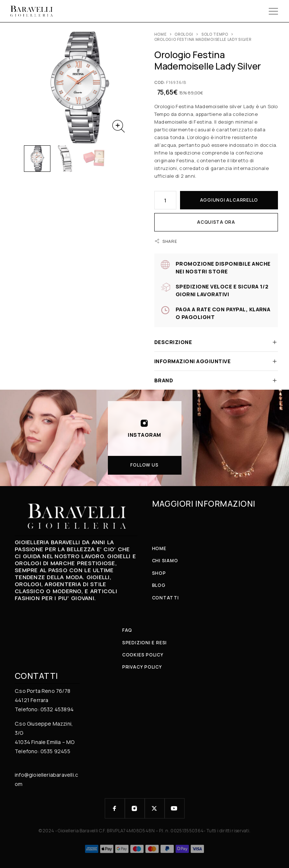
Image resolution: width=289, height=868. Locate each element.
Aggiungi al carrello (229, 200)
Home (161, 34)
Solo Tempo (215, 34)
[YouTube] (175, 808)
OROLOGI (184, 34)
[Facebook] (115, 808)
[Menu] (273, 11)
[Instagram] (135, 808)
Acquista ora (216, 222)
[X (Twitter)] (155, 808)
